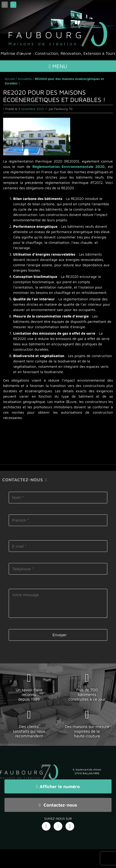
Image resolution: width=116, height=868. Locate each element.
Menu (58, 66)
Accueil (10, 79)
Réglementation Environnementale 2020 (69, 167)
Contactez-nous (58, 805)
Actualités (25, 79)
